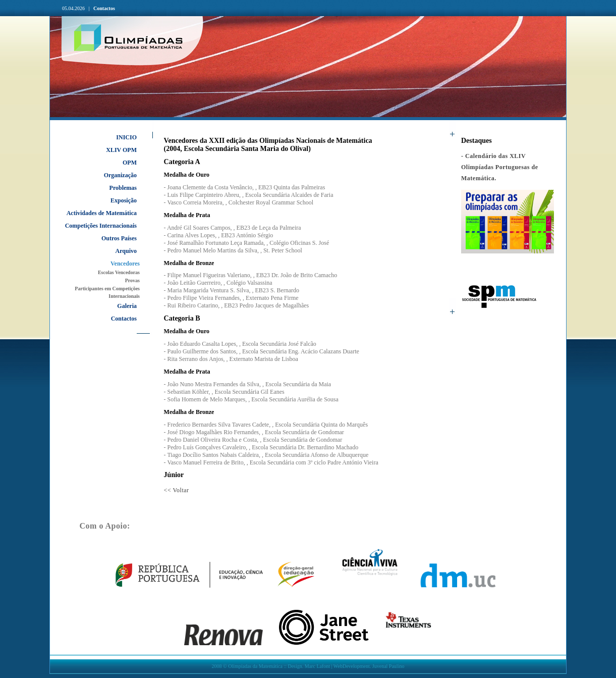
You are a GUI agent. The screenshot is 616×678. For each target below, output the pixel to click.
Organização (120, 175)
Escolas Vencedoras (119, 272)
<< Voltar (177, 490)
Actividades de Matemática (102, 213)
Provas (132, 280)
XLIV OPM (121, 150)
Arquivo (126, 251)
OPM (130, 163)
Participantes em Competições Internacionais (107, 292)
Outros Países (119, 238)
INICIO (126, 137)
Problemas (123, 188)
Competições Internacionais (101, 226)
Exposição (124, 200)
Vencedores (125, 264)
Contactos (104, 8)
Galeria (127, 306)
